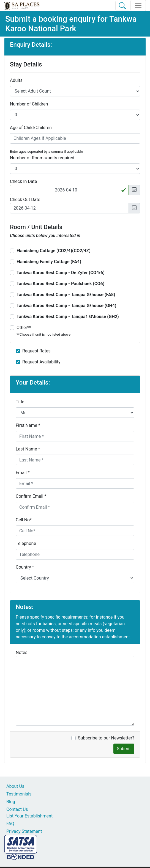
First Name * (28, 425)
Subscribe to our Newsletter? (106, 738)
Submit (124, 749)
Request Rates (36, 351)
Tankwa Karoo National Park (71, 24)
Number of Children (29, 104)
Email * (23, 473)
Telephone (26, 543)
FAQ (10, 824)
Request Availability (41, 362)
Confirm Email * (31, 496)
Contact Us (17, 809)
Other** (43, 331)
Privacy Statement (24, 831)
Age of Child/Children (31, 128)
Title (20, 402)
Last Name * (28, 449)
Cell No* (24, 520)
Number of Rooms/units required (42, 158)
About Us (15, 786)
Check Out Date (25, 200)
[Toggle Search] (122, 6)
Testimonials (19, 794)
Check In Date (23, 181)
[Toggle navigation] (138, 5)
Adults (16, 80)
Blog (11, 802)
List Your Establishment (29, 816)
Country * (25, 567)
